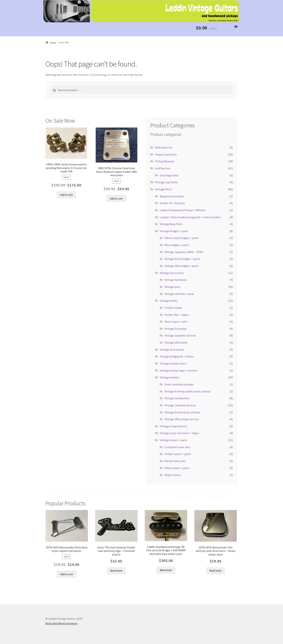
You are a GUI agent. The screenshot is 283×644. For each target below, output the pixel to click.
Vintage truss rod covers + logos (179, 433)
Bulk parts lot (164, 147)
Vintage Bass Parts (171, 224)
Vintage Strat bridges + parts (182, 259)
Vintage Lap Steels (166, 182)
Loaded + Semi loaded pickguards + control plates (190, 217)
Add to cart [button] (66, 195)
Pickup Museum (165, 161)
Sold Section (163, 168)
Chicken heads (173, 308)
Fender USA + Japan (177, 315)
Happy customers (166, 154)
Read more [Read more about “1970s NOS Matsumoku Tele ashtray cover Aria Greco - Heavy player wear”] (215, 571)
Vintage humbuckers (177, 398)
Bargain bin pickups (172, 196)
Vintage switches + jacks (179, 294)
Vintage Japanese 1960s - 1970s (184, 252)
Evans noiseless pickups (179, 384)
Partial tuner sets (175, 461)
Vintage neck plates (172, 350)
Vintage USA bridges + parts (181, 266)
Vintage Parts (163, 189)
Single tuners (173, 475)
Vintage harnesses (176, 280)
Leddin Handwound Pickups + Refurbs (183, 210)
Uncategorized (169, 175)
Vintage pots (172, 287)
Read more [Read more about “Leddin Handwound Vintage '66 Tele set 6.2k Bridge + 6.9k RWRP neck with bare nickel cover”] (166, 570)
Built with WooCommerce (61, 623)
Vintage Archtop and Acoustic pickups (188, 391)
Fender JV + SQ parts (172, 203)
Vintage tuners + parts (174, 440)
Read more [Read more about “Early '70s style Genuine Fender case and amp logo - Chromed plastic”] (116, 571)
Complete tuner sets (177, 447)
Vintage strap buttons (173, 426)
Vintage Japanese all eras (180, 335)
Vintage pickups (169, 377)
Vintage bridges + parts (174, 231)
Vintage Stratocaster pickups (182, 412)
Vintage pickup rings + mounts (178, 370)
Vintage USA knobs (176, 342)
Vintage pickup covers (173, 363)
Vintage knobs (169, 301)
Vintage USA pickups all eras (182, 419)
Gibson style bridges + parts (182, 238)
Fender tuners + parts (178, 454)
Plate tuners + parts (177, 468)
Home (53, 42)
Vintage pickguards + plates (177, 356)
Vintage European (175, 329)
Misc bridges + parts (177, 245)
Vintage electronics (172, 273)
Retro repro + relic (176, 322)
